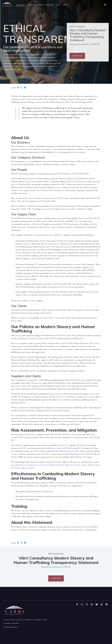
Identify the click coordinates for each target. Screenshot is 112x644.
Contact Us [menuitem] (7, 620)
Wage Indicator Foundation (66, 209)
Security (50, 5)
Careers (40, 5)
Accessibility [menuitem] (7, 623)
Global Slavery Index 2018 (56, 448)
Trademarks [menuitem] (28, 620)
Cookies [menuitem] (45, 620)
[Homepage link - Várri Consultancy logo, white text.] (14, 616)
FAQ (58, 5)
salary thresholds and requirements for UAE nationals (48, 198)
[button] (77, 605)
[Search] (105, 5)
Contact (65, 5)
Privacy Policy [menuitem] (37, 620)
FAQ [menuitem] (13, 620)
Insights (31, 5)
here (82, 339)
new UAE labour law (78, 182)
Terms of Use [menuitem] (19, 620)
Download (77, 56)
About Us (21, 5)
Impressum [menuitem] (15, 623)
